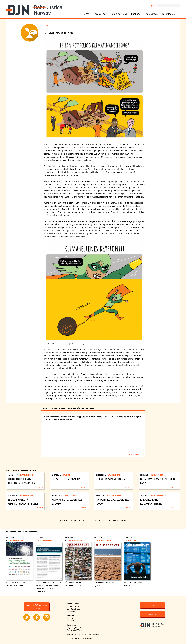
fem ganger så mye (115, 172)
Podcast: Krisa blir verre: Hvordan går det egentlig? (68, 408)
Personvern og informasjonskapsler (79, 638)
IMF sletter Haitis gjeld (66, 479)
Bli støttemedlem (152, 614)
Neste (115, 520)
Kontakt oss (152, 14)
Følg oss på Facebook (37, 621)
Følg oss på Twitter (27, 621)
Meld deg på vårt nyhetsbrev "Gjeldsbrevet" (37, 607)
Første (64, 520)
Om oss (86, 14)
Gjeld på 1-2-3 (119, 14)
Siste (123, 520)
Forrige (73, 520)
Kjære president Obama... (112, 479)
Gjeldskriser (132, 540)
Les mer (39, 487)
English (152, 5)
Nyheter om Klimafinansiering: (21, 470)
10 (109, 520)
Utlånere (66, 475)
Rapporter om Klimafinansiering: (23, 531)
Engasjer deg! (101, 14)
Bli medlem (152, 605)
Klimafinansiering (26, 475)
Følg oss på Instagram (47, 621)
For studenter (169, 14)
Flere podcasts (134, 455)
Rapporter (136, 14)
